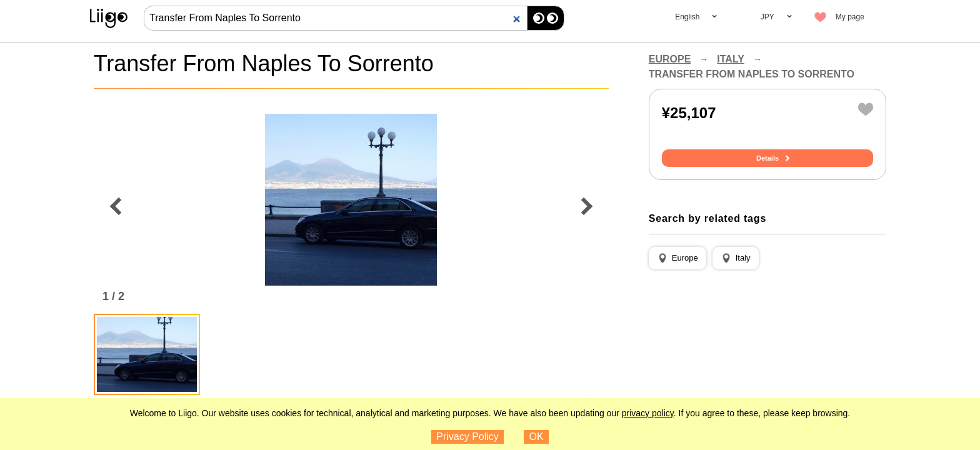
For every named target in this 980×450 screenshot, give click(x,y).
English (687, 17)
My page (850, 17)
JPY (767, 17)
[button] (677, 258)
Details (767, 158)
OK (537, 437)
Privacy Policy (467, 437)
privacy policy (648, 413)
